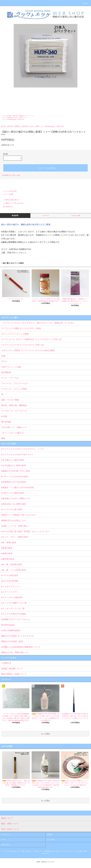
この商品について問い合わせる (12, 203)
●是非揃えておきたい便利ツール (17, 118)
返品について (39, 851)
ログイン (4, 840)
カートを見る (51, 840)
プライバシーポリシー (67, 851)
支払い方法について (15, 851)
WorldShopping (12, 119)
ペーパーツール (30, 116)
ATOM (47, 854)
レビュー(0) (76, 216)
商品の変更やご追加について (14, 674)
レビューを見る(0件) (8, 191)
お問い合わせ (5, 845)
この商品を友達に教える (10, 200)
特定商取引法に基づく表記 (11, 175)
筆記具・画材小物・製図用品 (16, 116)
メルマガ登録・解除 (81, 851)
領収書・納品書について (12, 669)
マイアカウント (6, 835)
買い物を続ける (7, 207)
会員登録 (49, 835)
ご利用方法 (6, 663)
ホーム (4, 116)
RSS (43, 854)
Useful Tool (21, 119)
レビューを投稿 (7, 194)
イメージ (45, 216)
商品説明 (15, 216)
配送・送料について (28, 851)
